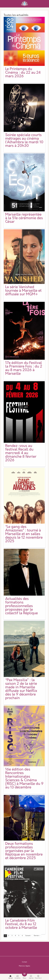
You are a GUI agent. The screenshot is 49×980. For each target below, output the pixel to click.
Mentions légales (24, 966)
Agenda (31, 977)
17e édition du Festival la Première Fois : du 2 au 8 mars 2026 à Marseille (24, 368)
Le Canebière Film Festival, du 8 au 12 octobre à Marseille (21, 924)
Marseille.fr (38, 977)
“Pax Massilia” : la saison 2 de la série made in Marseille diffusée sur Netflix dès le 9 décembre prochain (21, 689)
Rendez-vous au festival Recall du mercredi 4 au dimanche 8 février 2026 (21, 453)
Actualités (18, 977)
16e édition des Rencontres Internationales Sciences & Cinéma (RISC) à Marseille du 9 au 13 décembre (24, 779)
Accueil (11, 977)
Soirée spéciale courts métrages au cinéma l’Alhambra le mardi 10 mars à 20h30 (24, 141)
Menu (25, 977)
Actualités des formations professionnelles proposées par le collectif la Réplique (22, 606)
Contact (24, 962)
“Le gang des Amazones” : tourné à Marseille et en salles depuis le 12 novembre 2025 (24, 534)
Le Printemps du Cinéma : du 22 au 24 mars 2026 (23, 73)
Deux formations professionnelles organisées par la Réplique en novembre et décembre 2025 (24, 851)
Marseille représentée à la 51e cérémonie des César (24, 218)
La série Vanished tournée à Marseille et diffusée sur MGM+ (23, 291)
